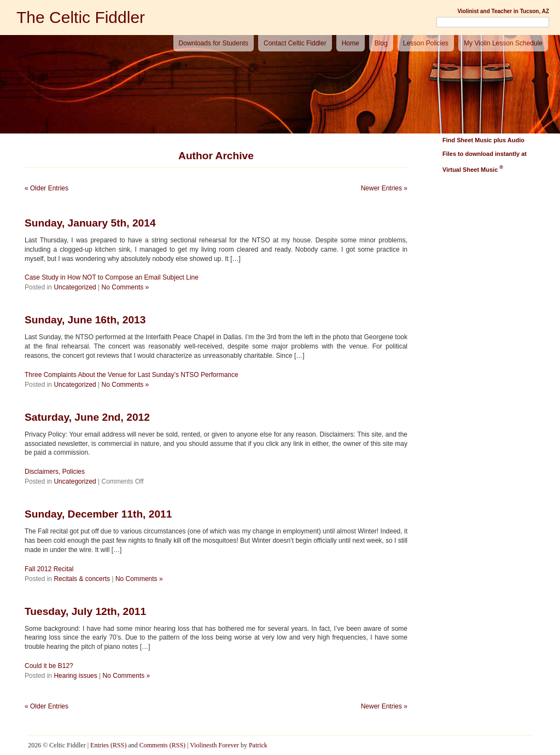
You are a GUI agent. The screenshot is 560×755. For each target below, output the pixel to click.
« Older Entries (46, 188)
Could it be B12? (49, 666)
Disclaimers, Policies (55, 472)
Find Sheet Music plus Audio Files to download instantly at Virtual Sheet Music (485, 155)
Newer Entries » (384, 188)
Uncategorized (75, 287)
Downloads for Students (214, 43)
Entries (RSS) (108, 745)
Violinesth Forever (214, 745)
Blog (381, 43)
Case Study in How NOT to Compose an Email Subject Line (112, 277)
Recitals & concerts (82, 579)
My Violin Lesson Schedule (503, 43)
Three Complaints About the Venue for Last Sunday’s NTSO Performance (132, 375)
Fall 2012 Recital (49, 569)
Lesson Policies (426, 43)
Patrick (258, 745)
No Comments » (126, 287)
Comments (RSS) (162, 745)
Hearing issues (75, 676)
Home (351, 43)
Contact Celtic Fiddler (295, 43)
